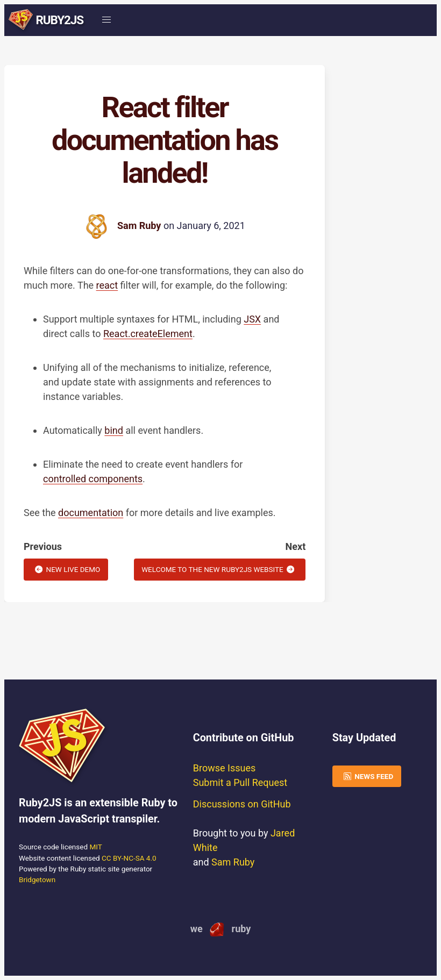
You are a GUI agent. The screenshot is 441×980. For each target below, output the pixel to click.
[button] (106, 20)
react (107, 285)
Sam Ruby (139, 226)
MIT (95, 847)
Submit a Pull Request (240, 782)
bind (114, 430)
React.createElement (148, 334)
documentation (91, 513)
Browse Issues (224, 768)
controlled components (93, 479)
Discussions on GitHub (242, 804)
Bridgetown (37, 879)
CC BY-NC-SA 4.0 (129, 858)
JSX (252, 319)
